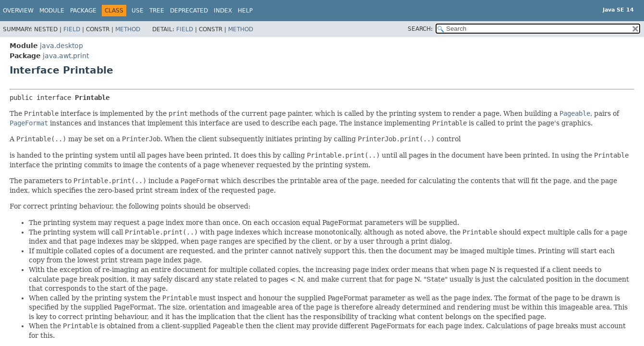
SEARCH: (420, 29)
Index (223, 11)
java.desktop (61, 46)
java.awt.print (66, 56)
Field (72, 29)
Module (52, 11)
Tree (157, 11)
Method (128, 29)
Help (245, 11)
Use (138, 11)
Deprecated (189, 11)
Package (83, 11)
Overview (18, 11)
